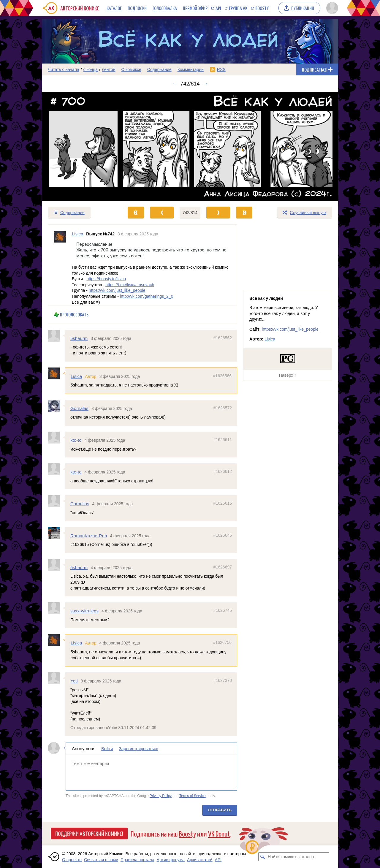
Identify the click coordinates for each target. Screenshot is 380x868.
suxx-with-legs (84, 611)
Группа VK (238, 8)
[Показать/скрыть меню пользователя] (331, 8)
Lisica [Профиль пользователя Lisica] (77, 234)
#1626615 (223, 503)
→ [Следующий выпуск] (205, 84)
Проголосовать (74, 315)
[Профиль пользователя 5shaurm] (56, 336)
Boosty (262, 8)
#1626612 (223, 471)
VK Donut (219, 833)
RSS (221, 69)
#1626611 (223, 440)
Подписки (137, 8)
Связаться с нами (101, 860)
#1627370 (223, 680)
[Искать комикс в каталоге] (263, 857)
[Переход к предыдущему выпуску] (79, 146)
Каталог (114, 8)
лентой (109, 69)
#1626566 (222, 376)
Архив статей (200, 860)
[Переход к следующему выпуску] (190, 146)
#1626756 (222, 642)
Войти (107, 749)
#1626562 (223, 338)
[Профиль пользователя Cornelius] (56, 501)
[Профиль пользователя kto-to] (56, 438)
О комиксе (131, 69)
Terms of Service (193, 796)
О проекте (72, 860)
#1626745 (223, 610)
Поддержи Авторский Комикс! (89, 833)
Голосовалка (165, 8)
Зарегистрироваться (138, 749)
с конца (91, 69)
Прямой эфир (195, 8)
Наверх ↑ (288, 375)
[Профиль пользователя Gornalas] (56, 406)
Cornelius (80, 504)
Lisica (76, 376)
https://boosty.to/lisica (106, 279)
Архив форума (171, 860)
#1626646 (223, 535)
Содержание (159, 69)
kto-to (76, 440)
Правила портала (137, 860)
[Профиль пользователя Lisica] (60, 265)
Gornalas (79, 408)
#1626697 (223, 567)
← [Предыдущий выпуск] (175, 84)
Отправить (220, 810)
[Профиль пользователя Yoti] (56, 678)
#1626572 (223, 408)
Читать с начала (64, 69)
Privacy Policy (161, 796)
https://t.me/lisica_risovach (130, 285)
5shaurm (79, 338)
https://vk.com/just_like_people (117, 290)
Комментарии (191, 69)
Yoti (74, 681)
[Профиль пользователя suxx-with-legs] (56, 608)
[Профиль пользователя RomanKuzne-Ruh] (56, 533)
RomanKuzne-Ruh (89, 536)
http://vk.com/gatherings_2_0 (147, 296)
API (218, 8)
